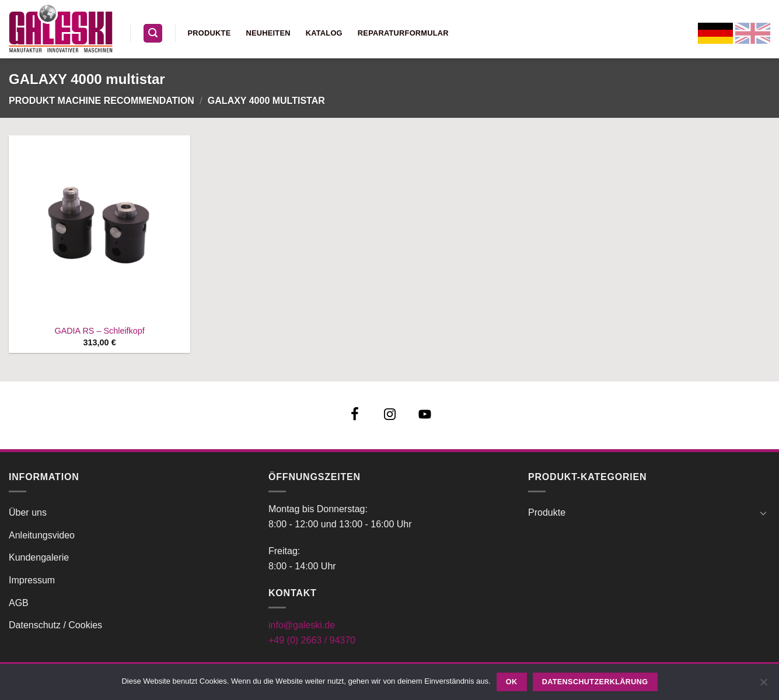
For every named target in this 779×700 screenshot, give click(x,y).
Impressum (32, 580)
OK (512, 682)
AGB (19, 603)
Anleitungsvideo (42, 535)
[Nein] (763, 685)
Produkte (209, 33)
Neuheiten (268, 33)
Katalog (324, 33)
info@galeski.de (302, 625)
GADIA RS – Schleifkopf (99, 331)
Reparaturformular (403, 33)
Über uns (28, 512)
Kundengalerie (39, 557)
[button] (153, 34)
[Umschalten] (763, 513)
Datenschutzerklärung (595, 682)
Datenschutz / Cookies (55, 625)
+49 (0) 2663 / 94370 (312, 640)
